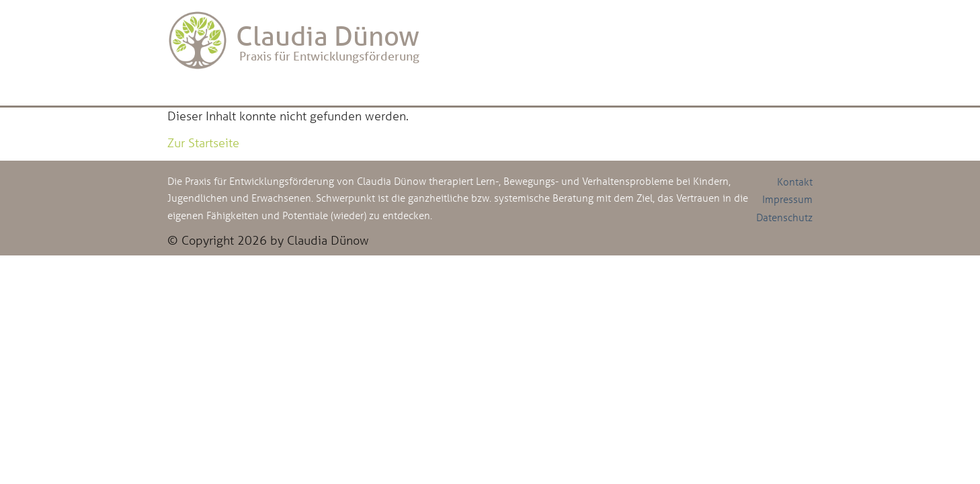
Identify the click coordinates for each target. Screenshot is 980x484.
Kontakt (795, 182)
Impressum (787, 199)
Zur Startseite (203, 143)
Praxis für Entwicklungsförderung (293, 40)
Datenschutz (784, 217)
